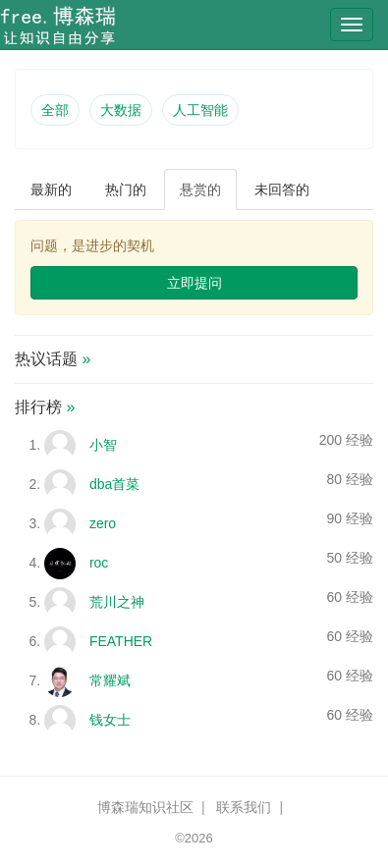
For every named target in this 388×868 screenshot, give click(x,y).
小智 (103, 445)
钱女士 (110, 720)
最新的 (51, 190)
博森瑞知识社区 (145, 807)
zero (103, 523)
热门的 (126, 190)
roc (99, 563)
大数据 (121, 110)
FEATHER (121, 641)
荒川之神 (117, 602)
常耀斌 (110, 680)
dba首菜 (114, 484)
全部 (55, 110)
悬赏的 (200, 190)
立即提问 (194, 283)
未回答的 (282, 190)
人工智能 (200, 110)
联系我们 (244, 807)
